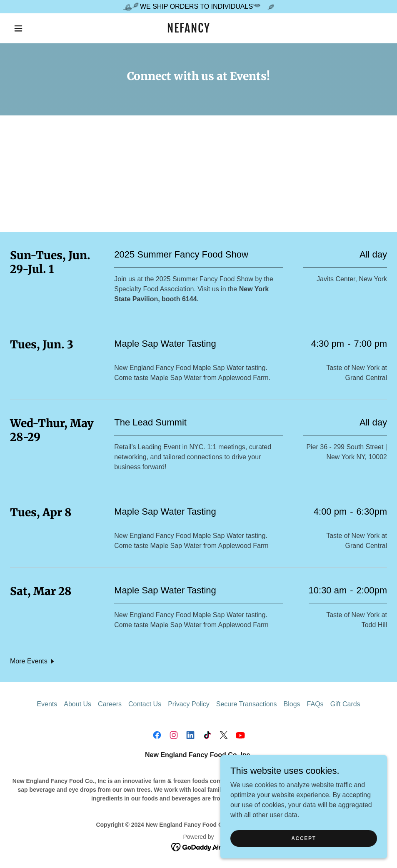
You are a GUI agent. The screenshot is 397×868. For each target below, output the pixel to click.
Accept (304, 838)
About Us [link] (77, 704)
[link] (189, 30)
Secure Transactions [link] (247, 704)
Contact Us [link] (145, 704)
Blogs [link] (292, 704)
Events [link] (47, 704)
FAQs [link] (315, 704)
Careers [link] (110, 704)
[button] (19, 28)
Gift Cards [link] (345, 704)
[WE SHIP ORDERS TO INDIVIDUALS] (198, 7)
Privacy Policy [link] (189, 704)
